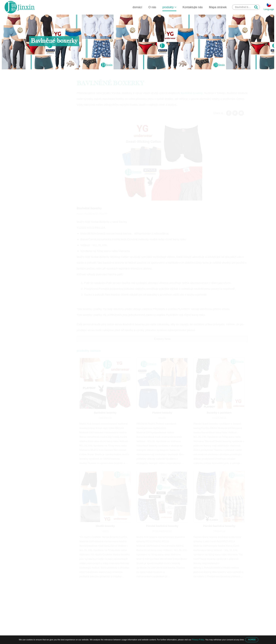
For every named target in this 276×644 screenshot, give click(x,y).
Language (269, 9)
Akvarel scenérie (40, 149)
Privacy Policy (198, 640)
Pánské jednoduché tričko (45, 120)
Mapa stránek (218, 7)
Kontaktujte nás (192, 7)
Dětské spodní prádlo (42, 92)
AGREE (252, 640)
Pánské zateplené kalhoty (45, 127)
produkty (169, 7)
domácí (137, 7)
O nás (152, 7)
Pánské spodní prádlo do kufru (48, 134)
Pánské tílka (37, 142)
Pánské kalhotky (39, 113)
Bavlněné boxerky (92, 73)
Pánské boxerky (69, 73)
